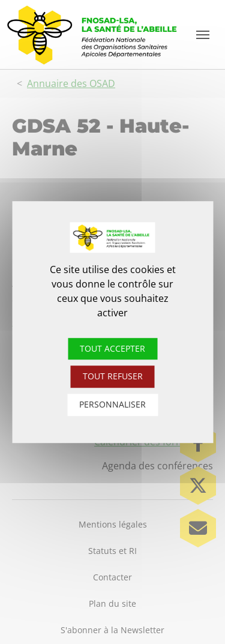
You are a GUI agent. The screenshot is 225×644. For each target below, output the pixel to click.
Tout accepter (112, 348)
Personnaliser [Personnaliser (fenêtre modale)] (112, 404)
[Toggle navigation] (203, 35)
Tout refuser (113, 377)
